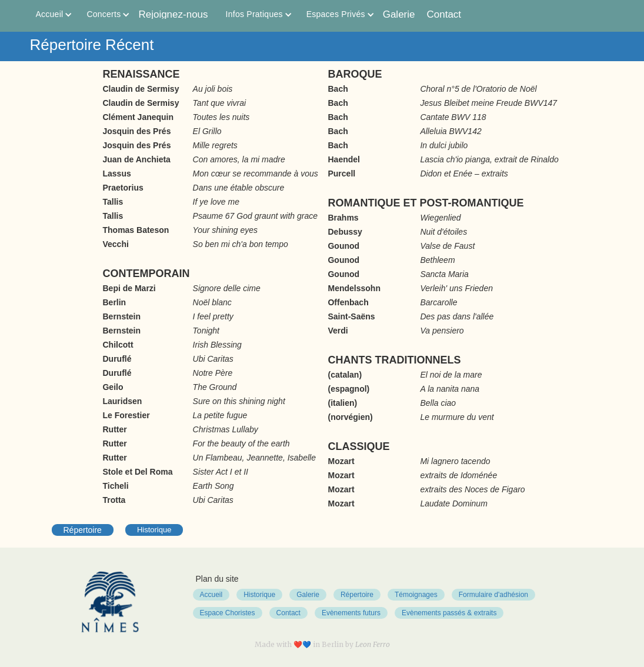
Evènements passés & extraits (449, 613)
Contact (444, 14)
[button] (50, 14)
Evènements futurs (351, 613)
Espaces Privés (336, 14)
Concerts (104, 14)
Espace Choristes (228, 613)
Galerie (399, 14)
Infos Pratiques (254, 14)
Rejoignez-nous (173, 14)
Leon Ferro (373, 644)
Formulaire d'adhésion (493, 595)
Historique (154, 530)
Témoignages (416, 595)
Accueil (50, 14)
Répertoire (83, 530)
